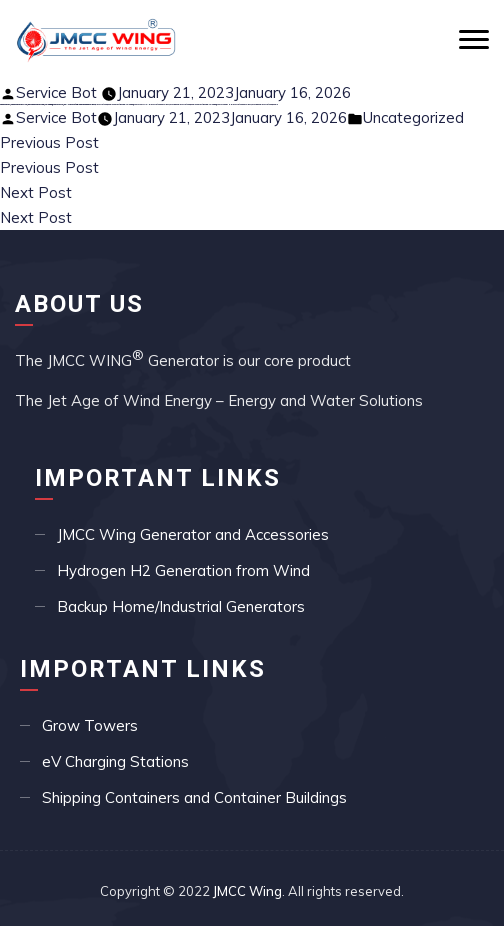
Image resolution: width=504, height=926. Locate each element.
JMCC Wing (247, 891)
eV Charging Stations (115, 761)
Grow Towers (90, 725)
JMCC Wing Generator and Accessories (193, 534)
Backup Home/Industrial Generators (181, 606)
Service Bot (56, 92)
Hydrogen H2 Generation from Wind (183, 570)
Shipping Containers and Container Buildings (194, 797)
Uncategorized (413, 117)
